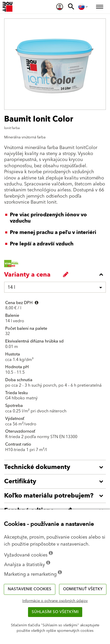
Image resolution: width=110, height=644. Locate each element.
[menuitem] (60, 7)
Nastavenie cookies (30, 589)
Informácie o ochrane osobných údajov (55, 601)
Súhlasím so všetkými (55, 612)
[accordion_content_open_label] (56, 467)
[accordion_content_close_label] (56, 274)
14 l (11, 287)
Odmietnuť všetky (83, 589)
